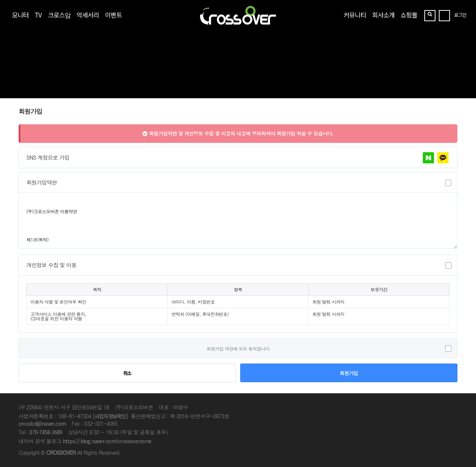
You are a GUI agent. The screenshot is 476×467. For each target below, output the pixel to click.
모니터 (20, 15)
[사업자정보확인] (110, 416)
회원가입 (349, 373)
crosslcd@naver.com (42, 423)
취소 (127, 373)
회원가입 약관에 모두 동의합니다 (238, 348)
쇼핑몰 (409, 15)
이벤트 (113, 15)
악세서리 (88, 15)
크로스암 (59, 15)
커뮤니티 (355, 15)
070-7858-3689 (46, 432)
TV (38, 15)
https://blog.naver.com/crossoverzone (107, 441)
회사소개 (383, 15)
